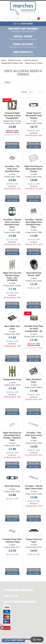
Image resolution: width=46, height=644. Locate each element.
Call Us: (23, 24)
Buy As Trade (12, 144)
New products (23, 53)
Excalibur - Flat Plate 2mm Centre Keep (34, 435)
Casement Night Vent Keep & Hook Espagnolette (12, 115)
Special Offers (23, 38)
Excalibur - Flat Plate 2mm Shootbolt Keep (12, 169)
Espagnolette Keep (12, 379)
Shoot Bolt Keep (12, 486)
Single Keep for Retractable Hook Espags (34, 115)
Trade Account (23, 45)
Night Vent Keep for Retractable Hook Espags (34, 169)
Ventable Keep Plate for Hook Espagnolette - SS (34, 329)
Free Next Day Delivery (23, 30)
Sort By (24, 92)
